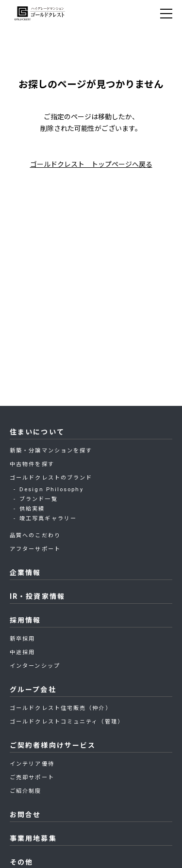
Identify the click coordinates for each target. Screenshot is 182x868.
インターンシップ (35, 666)
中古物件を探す (32, 464)
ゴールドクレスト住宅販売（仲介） (61, 708)
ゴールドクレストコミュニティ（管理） (67, 722)
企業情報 (25, 573)
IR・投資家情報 (37, 596)
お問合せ (25, 815)
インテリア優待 (32, 764)
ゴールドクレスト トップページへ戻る (91, 164)
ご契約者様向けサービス (53, 745)
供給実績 (32, 509)
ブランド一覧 (39, 499)
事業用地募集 (33, 838)
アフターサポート (35, 549)
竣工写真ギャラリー (48, 519)
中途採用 (22, 652)
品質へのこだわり (35, 536)
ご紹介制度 (26, 791)
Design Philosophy (51, 490)
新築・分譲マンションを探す (51, 451)
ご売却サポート (32, 778)
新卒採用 (22, 639)
